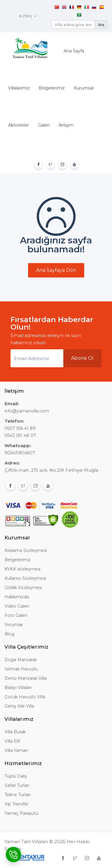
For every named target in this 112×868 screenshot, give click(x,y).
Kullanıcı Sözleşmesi (25, 578)
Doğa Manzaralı (21, 660)
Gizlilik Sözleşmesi (23, 588)
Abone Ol (82, 358)
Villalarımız (19, 88)
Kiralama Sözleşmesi (26, 550)
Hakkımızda (17, 597)
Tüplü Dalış (16, 776)
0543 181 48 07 (20, 435)
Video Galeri (17, 606)
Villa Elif (12, 741)
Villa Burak (15, 732)
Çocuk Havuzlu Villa (25, 697)
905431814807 (20, 453)
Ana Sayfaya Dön (56, 270)
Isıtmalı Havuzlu (21, 669)
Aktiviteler (19, 125)
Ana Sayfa (74, 51)
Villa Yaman (16, 750)
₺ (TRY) (28, 16)
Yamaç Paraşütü (21, 813)
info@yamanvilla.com (27, 411)
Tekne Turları (17, 795)
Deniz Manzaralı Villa (26, 678)
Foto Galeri (16, 615)
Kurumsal (84, 88)
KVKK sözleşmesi (22, 569)
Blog (9, 634)
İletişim (66, 125)
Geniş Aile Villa (19, 706)
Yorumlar (14, 625)
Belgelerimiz (18, 560)
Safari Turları (17, 785)
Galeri (44, 125)
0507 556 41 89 (20, 428)
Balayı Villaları (18, 688)
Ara (101, 25)
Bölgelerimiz (52, 88)
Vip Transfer (17, 804)
